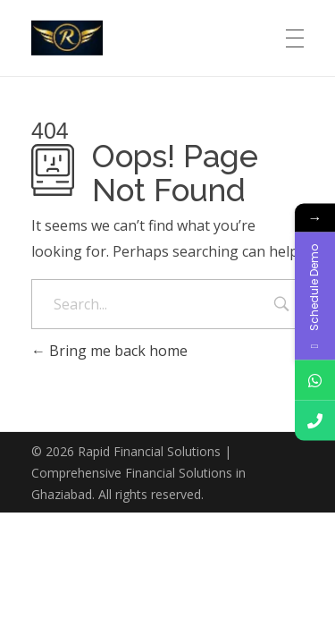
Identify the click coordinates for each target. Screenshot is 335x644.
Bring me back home (109, 351)
